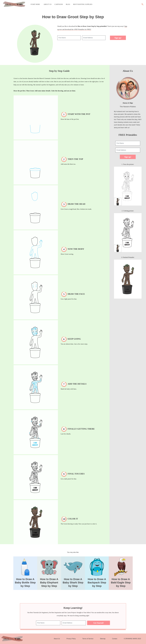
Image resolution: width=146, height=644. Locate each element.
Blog (68, 4)
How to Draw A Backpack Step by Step (97, 583)
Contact (115, 639)
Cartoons (59, 4)
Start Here (35, 4)
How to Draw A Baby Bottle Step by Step (25, 583)
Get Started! (99, 623)
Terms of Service (88, 639)
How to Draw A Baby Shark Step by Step (73, 583)
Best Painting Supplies (83, 4)
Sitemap (103, 639)
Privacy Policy (71, 639)
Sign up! (118, 38)
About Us (48, 4)
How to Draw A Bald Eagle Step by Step (121, 583)
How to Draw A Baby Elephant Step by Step (49, 583)
